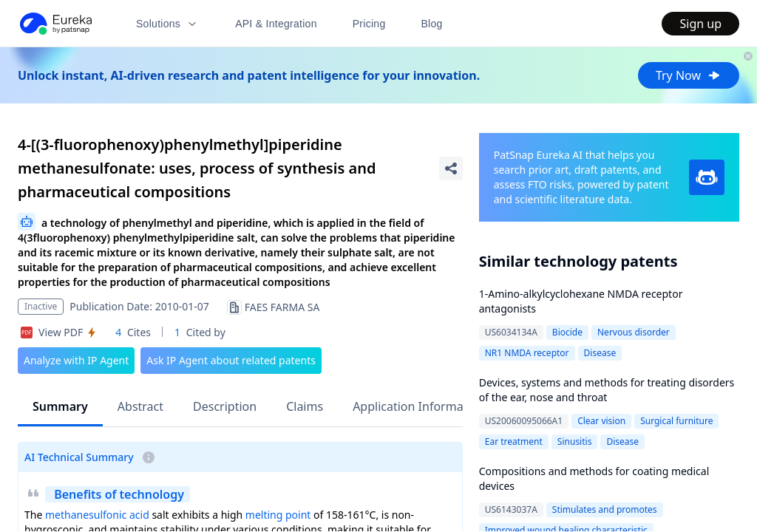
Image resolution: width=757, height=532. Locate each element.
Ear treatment (514, 441)
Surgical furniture (676, 421)
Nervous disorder (634, 332)
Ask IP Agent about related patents (231, 360)
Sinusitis (575, 441)
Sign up (700, 24)
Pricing (369, 24)
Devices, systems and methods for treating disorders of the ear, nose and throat (607, 390)
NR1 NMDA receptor (527, 353)
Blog (432, 24)
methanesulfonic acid (97, 515)
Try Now (689, 75)
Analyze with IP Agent (76, 360)
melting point (278, 515)
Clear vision (601, 421)
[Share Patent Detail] (451, 168)
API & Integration (276, 24)
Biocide (567, 332)
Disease (600, 353)
